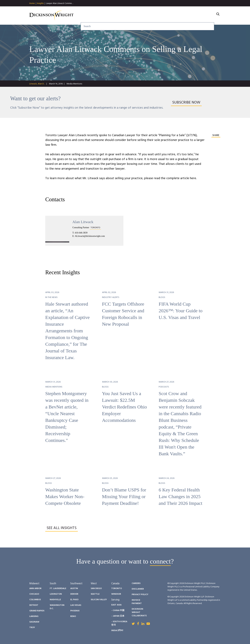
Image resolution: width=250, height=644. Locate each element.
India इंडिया (117, 631)
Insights (40, 4)
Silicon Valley (99, 600)
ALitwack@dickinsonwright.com (90, 236)
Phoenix (75, 611)
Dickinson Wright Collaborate (139, 612)
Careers (190, 16)
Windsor (116, 594)
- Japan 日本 (118, 616)
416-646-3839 (81, 233)
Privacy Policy (140, 595)
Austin (74, 589)
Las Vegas (76, 605)
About (207, 16)
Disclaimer (138, 589)
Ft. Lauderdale (58, 589)
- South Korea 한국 (119, 623)
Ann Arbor (35, 589)
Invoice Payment (137, 602)
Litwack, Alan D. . (37, 84)
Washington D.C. (57, 607)
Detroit (34, 605)
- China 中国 (118, 610)
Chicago (34, 594)
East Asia (116, 605)
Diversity (170, 16)
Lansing (34, 616)
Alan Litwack (83, 222)
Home (32, 4)
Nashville (55, 600)
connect (160, 561)
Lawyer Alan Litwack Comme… (60, 3)
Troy (32, 628)
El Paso (74, 600)
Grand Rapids (37, 611)
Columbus (35, 600)
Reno (73, 616)
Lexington (56, 594)
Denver (74, 594)
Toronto (117, 589)
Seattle (95, 594)
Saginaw (34, 622)
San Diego (96, 589)
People (152, 16)
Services (115, 16)
